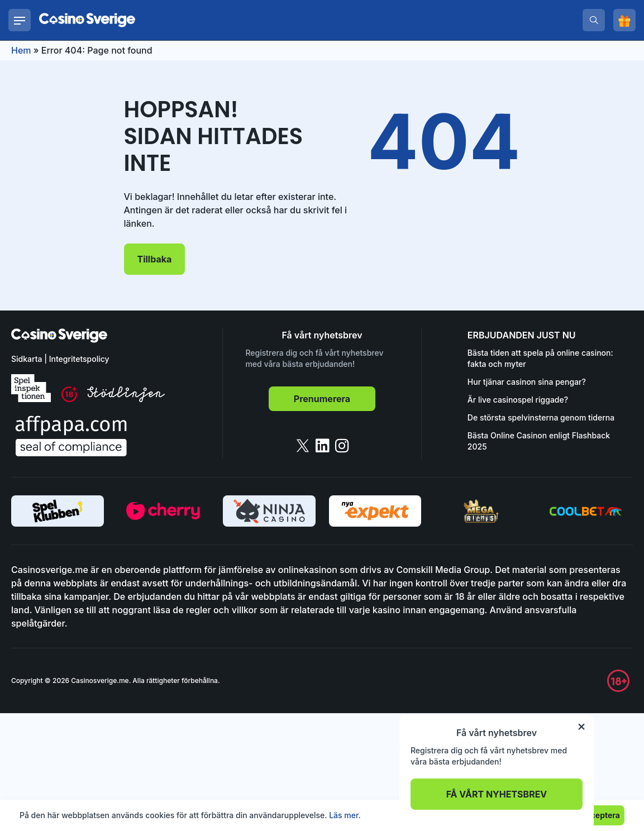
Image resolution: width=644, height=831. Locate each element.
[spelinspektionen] (31, 388)
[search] (594, 20)
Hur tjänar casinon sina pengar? (527, 382)
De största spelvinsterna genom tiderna (541, 417)
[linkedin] (323, 446)
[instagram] (342, 446)
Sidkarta (27, 359)
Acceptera (600, 815)
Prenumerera (322, 399)
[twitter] (303, 446)
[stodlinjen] (126, 399)
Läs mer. (345, 815)
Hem (21, 50)
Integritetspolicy (79, 359)
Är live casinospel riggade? (518, 400)
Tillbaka (155, 259)
